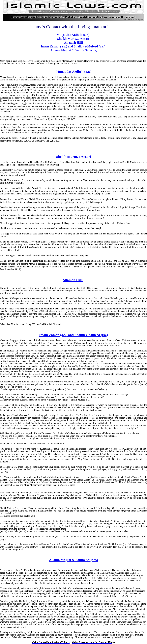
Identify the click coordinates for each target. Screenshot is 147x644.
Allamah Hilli (73, 280)
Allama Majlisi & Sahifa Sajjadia (73, 560)
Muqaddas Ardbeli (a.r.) (73, 72)
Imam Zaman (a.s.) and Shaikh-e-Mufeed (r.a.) (73, 335)
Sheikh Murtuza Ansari (73, 157)
